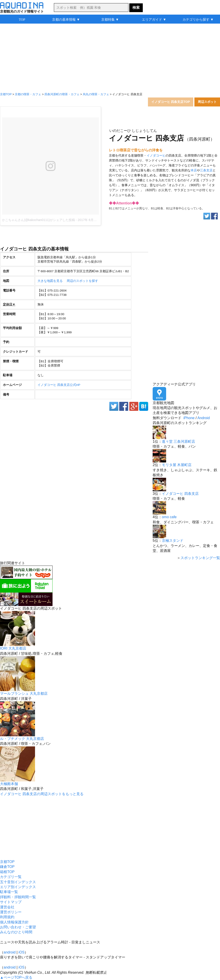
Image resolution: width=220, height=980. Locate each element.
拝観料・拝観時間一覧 (18, 897)
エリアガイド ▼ (154, 19)
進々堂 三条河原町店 (178, 441)
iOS (21, 952)
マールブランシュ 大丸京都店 (24, 694)
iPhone (189, 418)
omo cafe (169, 517)
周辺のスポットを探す (82, 281)
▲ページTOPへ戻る (16, 977)
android (10, 952)
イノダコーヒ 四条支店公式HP (59, 385)
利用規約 (7, 917)
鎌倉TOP (7, 867)
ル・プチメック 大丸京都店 (22, 739)
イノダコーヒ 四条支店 (180, 494)
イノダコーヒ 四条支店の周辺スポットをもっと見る (42, 794)
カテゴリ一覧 (11, 877)
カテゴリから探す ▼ (198, 19)
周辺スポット (207, 102)
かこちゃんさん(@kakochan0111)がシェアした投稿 (38, 220)
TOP (22, 19)
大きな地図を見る (50, 281)
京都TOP (7, 862)
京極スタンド (173, 541)
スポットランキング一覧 (200, 558)
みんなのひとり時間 (16, 932)
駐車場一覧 (9, 892)
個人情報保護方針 (14, 922)
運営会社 (7, 907)
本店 (194, 170)
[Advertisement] (110, 59)
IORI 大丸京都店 (13, 648)
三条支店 (206, 170)
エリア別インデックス (18, 887)
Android (203, 418)
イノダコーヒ (156, 155)
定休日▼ (9, 304)
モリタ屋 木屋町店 (177, 465)
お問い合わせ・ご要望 (18, 927)
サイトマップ (11, 902)
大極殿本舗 (9, 784)
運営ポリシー (11, 912)
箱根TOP (7, 872)
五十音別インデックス (18, 882)
